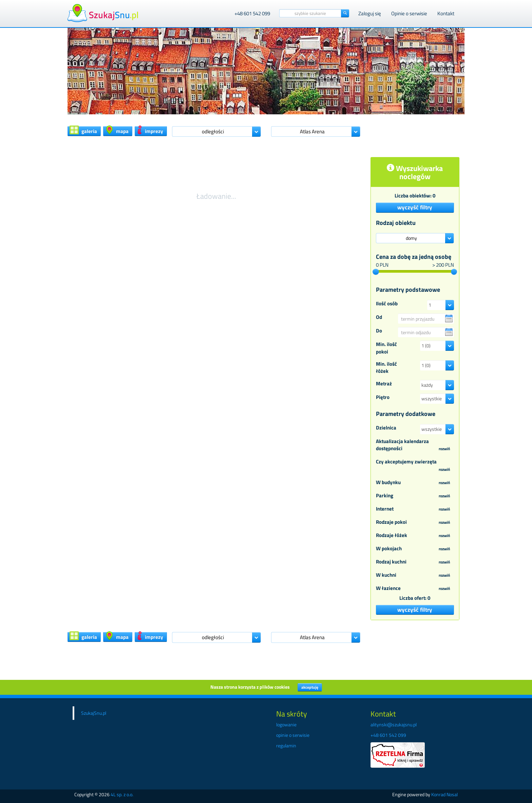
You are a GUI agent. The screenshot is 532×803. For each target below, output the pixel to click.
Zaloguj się (370, 13)
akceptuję (310, 687)
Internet (415, 509)
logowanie (286, 724)
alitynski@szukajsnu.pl (394, 724)
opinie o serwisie (293, 735)
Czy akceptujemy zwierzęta (415, 466)
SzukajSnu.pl (94, 713)
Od (379, 317)
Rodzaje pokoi (415, 522)
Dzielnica (386, 428)
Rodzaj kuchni (415, 562)
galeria (83, 131)
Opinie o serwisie (409, 13)
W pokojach (415, 549)
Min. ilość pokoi (386, 348)
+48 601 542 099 (252, 13)
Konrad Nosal (444, 794)
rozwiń (444, 449)
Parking (415, 496)
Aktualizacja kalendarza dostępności (415, 445)
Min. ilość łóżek (386, 368)
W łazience (415, 589)
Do (379, 331)
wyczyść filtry (415, 207)
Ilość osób (387, 303)
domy (411, 238)
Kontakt (446, 13)
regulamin (286, 745)
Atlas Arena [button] (312, 131)
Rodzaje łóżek (415, 536)
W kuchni (415, 575)
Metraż (384, 384)
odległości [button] (213, 131)
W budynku (415, 483)
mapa (117, 131)
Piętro (383, 397)
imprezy (150, 131)
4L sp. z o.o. (122, 794)
